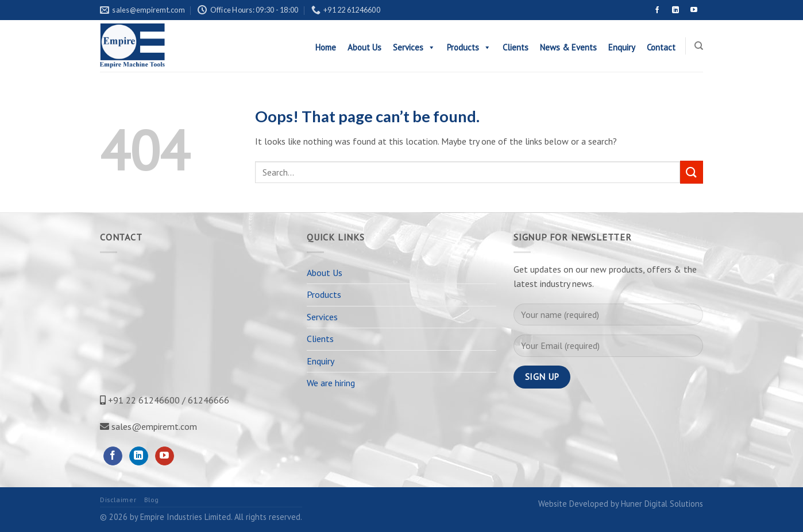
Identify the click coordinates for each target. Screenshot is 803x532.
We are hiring (331, 383)
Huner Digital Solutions (662, 504)
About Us (364, 47)
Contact (661, 47)
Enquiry (622, 47)
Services (414, 47)
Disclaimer (118, 500)
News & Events (568, 47)
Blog (152, 500)
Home (326, 47)
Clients (516, 47)
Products (469, 47)
